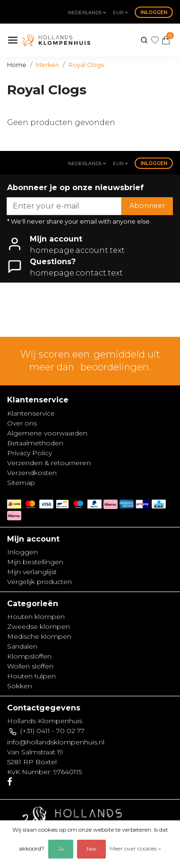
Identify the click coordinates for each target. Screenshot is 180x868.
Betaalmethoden (35, 443)
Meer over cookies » (135, 848)
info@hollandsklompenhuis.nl (56, 742)
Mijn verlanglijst (32, 572)
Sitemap (21, 483)
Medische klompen (39, 636)
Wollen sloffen (30, 666)
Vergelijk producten (39, 582)
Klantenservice (31, 413)
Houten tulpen (31, 676)
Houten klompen (36, 617)
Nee (91, 849)
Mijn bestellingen (35, 562)
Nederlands (87, 13)
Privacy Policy (30, 453)
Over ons (22, 423)
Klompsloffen (29, 656)
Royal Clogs (86, 65)
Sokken (20, 686)
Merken (47, 65)
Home (17, 65)
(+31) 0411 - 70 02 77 (52, 731)
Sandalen (22, 646)
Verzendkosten (32, 473)
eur (120, 13)
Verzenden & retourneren (49, 463)
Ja (61, 849)
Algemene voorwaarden (47, 433)
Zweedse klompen (39, 626)
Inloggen (154, 13)
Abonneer (147, 206)
